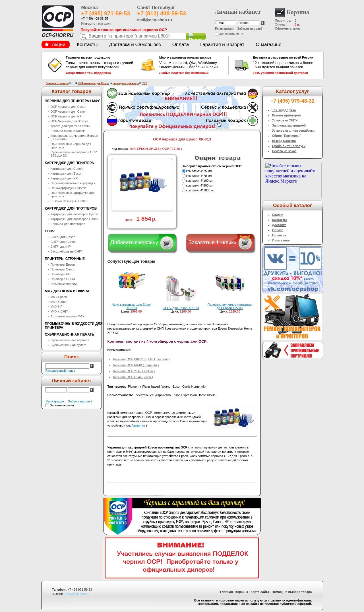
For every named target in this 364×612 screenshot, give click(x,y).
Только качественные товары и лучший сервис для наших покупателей (100, 65)
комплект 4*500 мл (200, 185)
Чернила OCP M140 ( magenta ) (136, 365)
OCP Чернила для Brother (69, 121)
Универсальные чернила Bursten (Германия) (74, 137)
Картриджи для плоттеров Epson (74, 214)
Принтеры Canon (63, 269)
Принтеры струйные (65, 259)
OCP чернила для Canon (69, 111)
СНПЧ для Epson (63, 237)
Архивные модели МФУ (68, 316)
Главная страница (57, 83)
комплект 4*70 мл (199, 176)
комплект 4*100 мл (200, 181)
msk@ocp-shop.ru (77, 594)
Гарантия (138, 425)
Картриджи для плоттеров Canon (75, 219)
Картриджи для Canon (67, 169)
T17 (145, 83)
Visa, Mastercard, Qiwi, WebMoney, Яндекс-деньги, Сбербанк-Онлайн (193, 65)
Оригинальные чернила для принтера (71, 146)
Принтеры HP (61, 274)
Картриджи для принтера (70, 163)
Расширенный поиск (60, 371)
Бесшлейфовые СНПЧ (67, 251)
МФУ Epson (59, 297)
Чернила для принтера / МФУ (72, 101)
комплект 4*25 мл (199, 171)
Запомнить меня (231, 34)
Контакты (87, 45)
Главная (227, 592)
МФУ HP (57, 307)
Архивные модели (64, 284)
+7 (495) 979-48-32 (292, 101)
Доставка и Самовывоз (135, 45)
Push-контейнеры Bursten (69, 201)
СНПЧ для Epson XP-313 (181, 308)
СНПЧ (50, 231)
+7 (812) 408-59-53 (162, 13)
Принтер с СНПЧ (63, 279)
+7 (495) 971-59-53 (106, 13)
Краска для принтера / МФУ (71, 126)
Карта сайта (260, 592)
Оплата (181, 45)
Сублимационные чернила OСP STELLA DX (74, 154)
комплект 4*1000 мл (201, 190)
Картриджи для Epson (67, 173)
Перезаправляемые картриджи (73, 183)
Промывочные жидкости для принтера (74, 326)
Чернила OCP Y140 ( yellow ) (134, 371)
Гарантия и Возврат (222, 45)
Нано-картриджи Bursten (68, 188)
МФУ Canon (59, 302)
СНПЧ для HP (61, 247)
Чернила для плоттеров (68, 224)
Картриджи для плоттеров (71, 208)
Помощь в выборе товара (292, 592)
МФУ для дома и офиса (67, 291)
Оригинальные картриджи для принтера (73, 195)
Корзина (242, 592)
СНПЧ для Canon (63, 242)
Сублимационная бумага (69, 345)
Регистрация (225, 28)
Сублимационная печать (70, 334)
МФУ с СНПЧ (60, 311)
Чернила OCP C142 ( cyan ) (133, 377)
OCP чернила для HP (66, 116)
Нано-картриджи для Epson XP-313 (131, 306)
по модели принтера (126, 83)
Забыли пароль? (250, 28)
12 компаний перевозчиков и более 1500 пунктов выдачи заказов (287, 65)
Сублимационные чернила (70, 340)
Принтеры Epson (63, 264)
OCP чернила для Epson (94, 83)
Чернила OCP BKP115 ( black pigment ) (141, 359)
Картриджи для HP (64, 178)
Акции (55, 45)
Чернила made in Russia (68, 131)
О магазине (268, 45)
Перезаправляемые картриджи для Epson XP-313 (230, 306)
